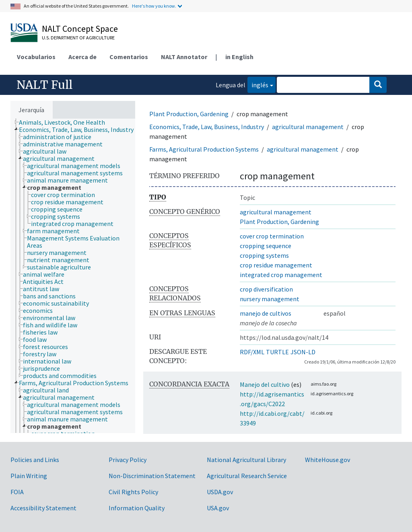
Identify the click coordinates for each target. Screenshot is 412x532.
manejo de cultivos (266, 313)
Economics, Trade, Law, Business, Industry (207, 127)
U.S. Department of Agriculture (78, 38)
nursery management (270, 299)
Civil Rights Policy (133, 492)
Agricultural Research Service (247, 476)
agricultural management (308, 127)
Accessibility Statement (43, 508)
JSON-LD (303, 352)
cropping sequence (266, 246)
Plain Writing (29, 476)
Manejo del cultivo (265, 384)
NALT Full (44, 85)
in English (239, 57)
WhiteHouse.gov (328, 460)
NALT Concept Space (80, 29)
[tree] (73, 276)
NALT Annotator (184, 57)
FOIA (17, 492)
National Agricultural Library (246, 460)
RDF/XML (252, 352)
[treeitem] (65, 122)
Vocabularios (36, 57)
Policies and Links (35, 460)
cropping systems (264, 255)
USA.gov (218, 508)
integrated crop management (281, 275)
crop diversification (266, 289)
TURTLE (277, 352)
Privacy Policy (128, 460)
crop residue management (276, 265)
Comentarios (129, 57)
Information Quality (137, 508)
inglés (258, 84)
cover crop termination (272, 236)
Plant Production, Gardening (189, 114)
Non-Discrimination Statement (152, 476)
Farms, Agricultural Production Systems (204, 149)
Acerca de (82, 57)
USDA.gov (220, 492)
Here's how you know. (154, 6)
